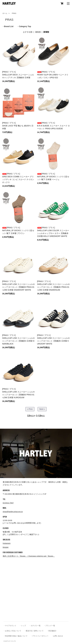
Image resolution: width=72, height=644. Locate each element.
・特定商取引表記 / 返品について (15, 636)
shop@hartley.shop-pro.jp (13, 512)
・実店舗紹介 (52, 631)
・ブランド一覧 (49, 626)
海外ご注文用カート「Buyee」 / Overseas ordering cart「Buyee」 (29, 556)
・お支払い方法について (12, 631)
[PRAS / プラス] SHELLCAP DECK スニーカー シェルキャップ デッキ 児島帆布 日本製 (18, 75)
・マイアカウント (10, 626)
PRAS (13, 13)
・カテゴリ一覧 (35, 626)
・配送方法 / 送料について (34, 631)
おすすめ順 (28, 32)
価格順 (38, 32)
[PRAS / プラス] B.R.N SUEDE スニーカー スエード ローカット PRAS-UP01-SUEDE (53, 126)
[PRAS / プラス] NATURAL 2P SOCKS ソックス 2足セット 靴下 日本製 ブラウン (18, 230)
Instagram (7, 543)
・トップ (23, 626)
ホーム (5, 13)
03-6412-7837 (8, 503)
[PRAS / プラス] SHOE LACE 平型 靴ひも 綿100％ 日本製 (18, 126)
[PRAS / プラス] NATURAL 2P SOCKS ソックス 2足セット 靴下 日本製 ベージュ (53, 177)
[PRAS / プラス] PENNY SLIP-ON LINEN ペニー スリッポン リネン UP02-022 (53, 75)
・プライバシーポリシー (39, 636)
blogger (6, 547)
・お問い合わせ (57, 636)
